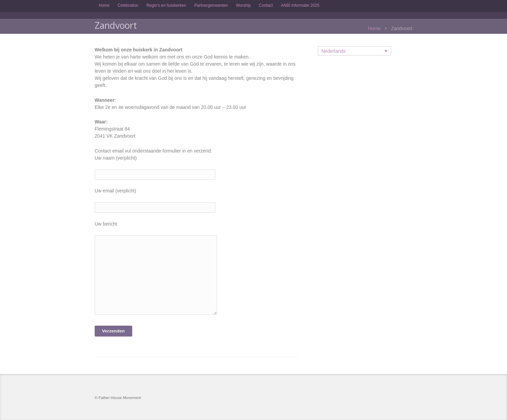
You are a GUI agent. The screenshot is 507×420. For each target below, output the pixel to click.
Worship (243, 5)
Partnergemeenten (211, 5)
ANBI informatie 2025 (300, 5)
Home (104, 5)
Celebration (128, 5)
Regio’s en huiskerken (166, 5)
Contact (266, 5)
